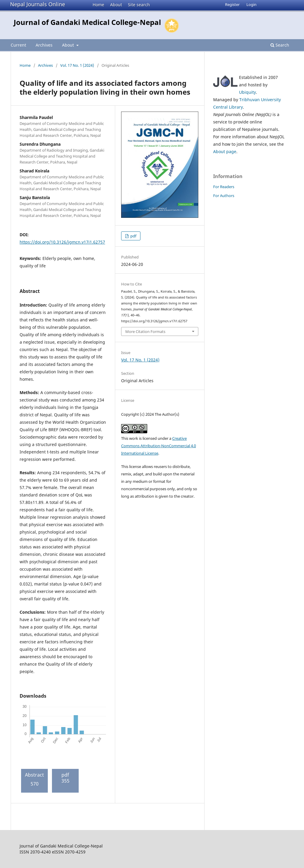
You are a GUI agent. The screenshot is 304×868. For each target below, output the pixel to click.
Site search (139, 5)
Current (18, 45)
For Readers (224, 187)
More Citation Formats (145, 331)
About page (225, 151)
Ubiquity (247, 92)
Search (280, 45)
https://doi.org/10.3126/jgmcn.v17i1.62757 (62, 242)
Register (232, 4)
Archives (44, 45)
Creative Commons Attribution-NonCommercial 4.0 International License (159, 446)
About (116, 5)
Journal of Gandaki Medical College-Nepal (87, 22)
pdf (133, 236)
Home (98, 5)
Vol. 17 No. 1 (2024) (77, 65)
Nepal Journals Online (38, 4)
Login (251, 4)
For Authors (224, 196)
